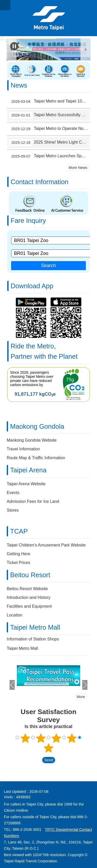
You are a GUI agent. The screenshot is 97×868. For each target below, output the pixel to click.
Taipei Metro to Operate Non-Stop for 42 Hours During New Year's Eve (50, 129)
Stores (13, 510)
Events (13, 493)
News (19, 85)
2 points (41, 738)
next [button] (86, 50)
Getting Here (18, 554)
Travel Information (23, 449)
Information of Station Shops (33, 639)
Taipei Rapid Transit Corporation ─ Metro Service (48, 18)
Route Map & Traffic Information (36, 458)
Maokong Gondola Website (32, 440)
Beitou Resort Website (27, 589)
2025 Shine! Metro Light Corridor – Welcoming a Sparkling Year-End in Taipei (50, 143)
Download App (32, 286)
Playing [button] (14, 46)
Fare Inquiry (28, 221)
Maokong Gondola (37, 426)
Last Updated (15, 792)
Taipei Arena (28, 470)
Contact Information (39, 182)
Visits (8, 797)
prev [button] (12, 685)
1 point (25, 738)
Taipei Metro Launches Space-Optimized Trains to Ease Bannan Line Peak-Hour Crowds (50, 156)
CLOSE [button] (5, 5)
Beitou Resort (30, 575)
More (81, 697)
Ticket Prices (18, 563)
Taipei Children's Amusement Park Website (46, 545)
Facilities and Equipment (29, 606)
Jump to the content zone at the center (3, 3)
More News (78, 168)
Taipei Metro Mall (35, 627)
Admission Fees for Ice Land (33, 501)
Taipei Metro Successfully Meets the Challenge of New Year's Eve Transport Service (50, 115)
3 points (56, 738)
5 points (49, 748)
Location (15, 615)
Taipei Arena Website (26, 484)
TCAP (19, 531)
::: (2, 38)
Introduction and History (29, 597)
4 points (72, 738)
